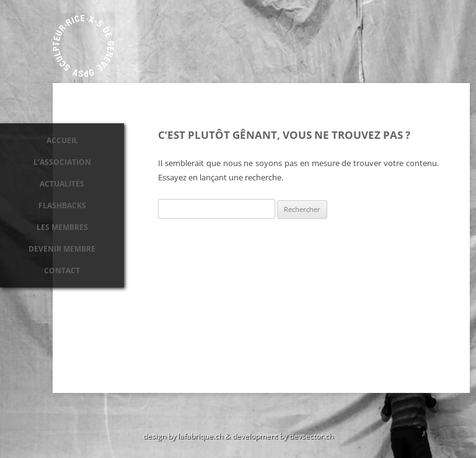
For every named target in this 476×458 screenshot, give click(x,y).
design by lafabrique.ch (183, 436)
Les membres (62, 227)
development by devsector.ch (283, 436)
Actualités (62, 184)
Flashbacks (62, 205)
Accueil (62, 140)
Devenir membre (62, 249)
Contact (62, 271)
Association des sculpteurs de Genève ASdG (84, 46)
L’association (62, 162)
